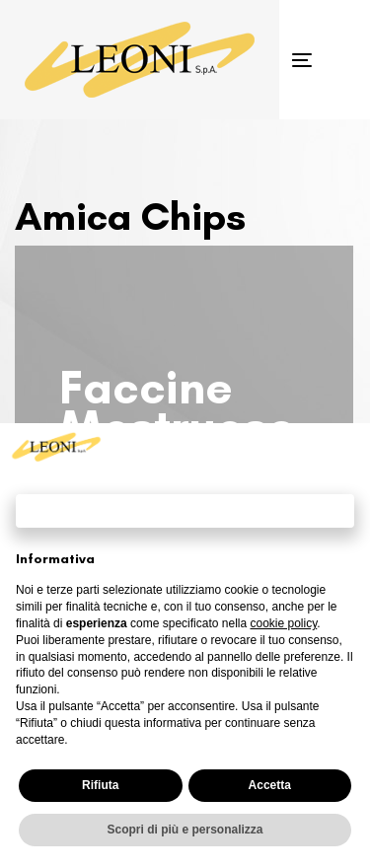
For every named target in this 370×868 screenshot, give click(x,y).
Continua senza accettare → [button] (185, 510)
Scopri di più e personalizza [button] (185, 830)
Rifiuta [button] (100, 785)
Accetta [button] (270, 785)
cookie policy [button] (283, 623)
